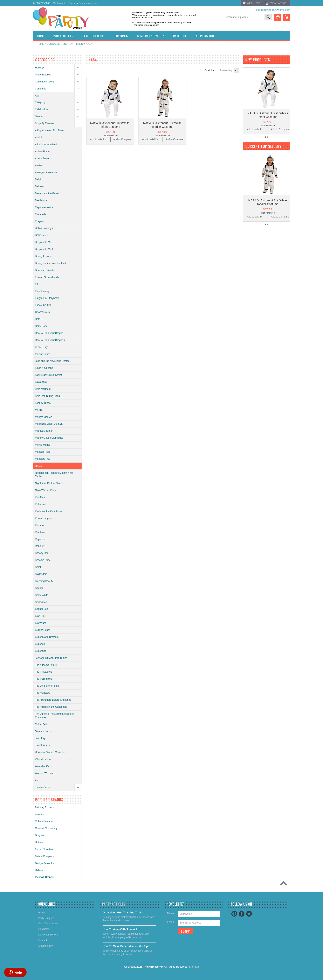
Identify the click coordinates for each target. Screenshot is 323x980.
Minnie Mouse (43, 445)
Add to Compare (122, 139)
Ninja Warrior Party (45, 490)
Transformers (42, 745)
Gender (39, 116)
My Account (59, 3)
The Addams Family (46, 665)
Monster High (42, 452)
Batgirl (39, 179)
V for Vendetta (43, 759)
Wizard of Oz (42, 766)
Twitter (249, 914)
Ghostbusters (42, 312)
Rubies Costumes (45, 821)
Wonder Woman (44, 773)
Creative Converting (46, 828)
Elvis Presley (42, 291)
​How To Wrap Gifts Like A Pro (121, 929)
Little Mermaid (43, 389)
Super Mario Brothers (47, 637)
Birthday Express (44, 807)
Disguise (40, 835)
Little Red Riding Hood (47, 396)
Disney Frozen (43, 256)
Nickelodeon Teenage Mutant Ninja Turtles (54, 475)
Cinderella (41, 214)
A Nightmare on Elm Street (50, 130)
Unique (39, 842)
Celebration (41, 109)
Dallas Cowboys (44, 228)
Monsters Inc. (42, 459)
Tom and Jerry (43, 731)
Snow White (42, 595)
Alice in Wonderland (46, 145)
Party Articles (114, 904)
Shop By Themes (73, 44)
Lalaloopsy (41, 382)
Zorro (38, 780)
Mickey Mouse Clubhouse (49, 438)
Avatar (39, 165)
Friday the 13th (43, 305)
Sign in (72, 3)
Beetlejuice (41, 200)
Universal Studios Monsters (50, 752)
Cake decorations (45, 82)
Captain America (44, 207)
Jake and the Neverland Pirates (52, 361)
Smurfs (39, 588)
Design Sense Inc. (45, 863)
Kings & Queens (44, 368)
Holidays (40, 68)
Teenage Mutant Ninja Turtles (51, 658)
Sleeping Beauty (44, 581)
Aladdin (39, 137)
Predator (40, 525)
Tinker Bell (41, 724)
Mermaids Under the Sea (49, 424)
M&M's (39, 410)
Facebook (242, 914)
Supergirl (40, 644)
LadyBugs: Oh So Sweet (49, 375)
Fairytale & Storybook (47, 298)
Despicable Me (43, 242)
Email (170, 922)
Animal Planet (43, 152)
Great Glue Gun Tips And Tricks (123, 912)
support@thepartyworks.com (273, 10)
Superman (41, 651)
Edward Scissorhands (47, 277)
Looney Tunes (43, 403)
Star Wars (40, 623)
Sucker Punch (43, 630)
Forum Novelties (44, 849)
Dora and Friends (45, 270)
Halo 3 (39, 319)
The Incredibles (43, 679)
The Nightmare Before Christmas (53, 700)
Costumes (53, 44)
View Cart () (278, 3)
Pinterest (234, 914)
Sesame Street (43, 560)
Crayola (39, 221)
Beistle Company (44, 856)
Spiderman (41, 602)
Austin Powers (43, 159)
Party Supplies (43, 75)
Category (40, 102)
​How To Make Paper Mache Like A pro (126, 946)
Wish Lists (253, 3)
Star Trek (40, 616)
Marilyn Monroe (44, 417)
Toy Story (40, 738)
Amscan (39, 814)
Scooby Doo (42, 553)
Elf (36, 284)
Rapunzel (40, 539)
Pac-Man (40, 497)
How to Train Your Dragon (49, 333)
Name (171, 913)
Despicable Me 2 (44, 249)
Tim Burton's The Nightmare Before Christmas (54, 716)
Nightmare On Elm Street (49, 483)
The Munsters (43, 693)
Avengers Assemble (46, 172)
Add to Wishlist (98, 139)
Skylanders (41, 574)
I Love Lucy (41, 347)
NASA (38, 466)
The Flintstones (43, 672)
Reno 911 (40, 546)
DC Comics (41, 235)
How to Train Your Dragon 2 (50, 340)
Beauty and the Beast (47, 193)
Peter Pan (40, 504)
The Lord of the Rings (47, 686)
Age (37, 96)
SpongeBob (42, 609)
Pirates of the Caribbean (48, 511)
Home (40, 44)
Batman (39, 186)
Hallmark (40, 870)
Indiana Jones (43, 354)
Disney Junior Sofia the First (50, 263)
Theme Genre (43, 787)
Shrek (38, 567)
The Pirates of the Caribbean (51, 707)
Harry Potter (42, 326)
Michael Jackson (44, 431)
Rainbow (40, 532)
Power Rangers (44, 518)
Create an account (88, 3)
